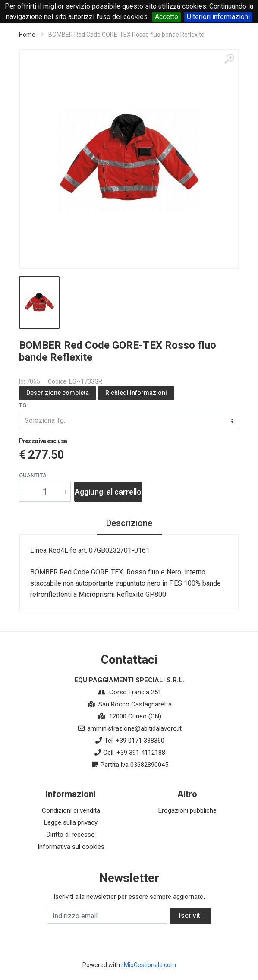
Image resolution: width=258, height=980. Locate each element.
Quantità (33, 475)
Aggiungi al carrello (108, 492)
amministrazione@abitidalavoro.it (134, 728)
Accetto (167, 17)
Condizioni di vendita (71, 810)
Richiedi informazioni (136, 393)
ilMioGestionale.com (149, 965)
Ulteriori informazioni (218, 17)
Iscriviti (190, 915)
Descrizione (129, 523)
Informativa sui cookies (71, 847)
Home (27, 35)
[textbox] (129, 421)
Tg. (24, 405)
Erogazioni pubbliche (187, 810)
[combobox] (129, 421)
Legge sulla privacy (71, 822)
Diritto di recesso (71, 835)
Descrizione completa (58, 393)
